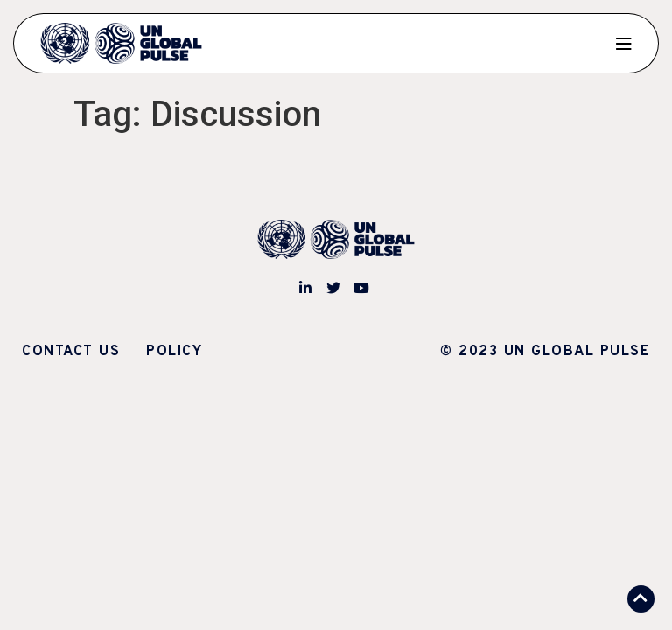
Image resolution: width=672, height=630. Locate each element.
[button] (641, 599)
